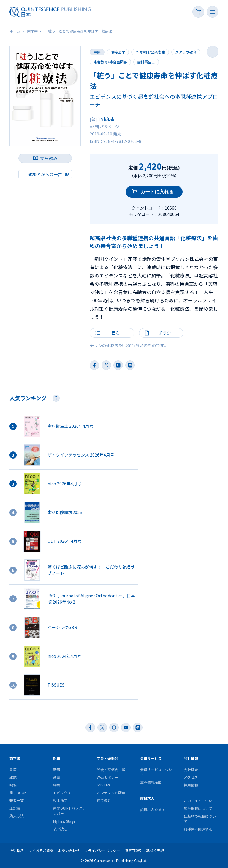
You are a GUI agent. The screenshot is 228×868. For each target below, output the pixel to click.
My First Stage (64, 821)
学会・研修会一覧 (111, 769)
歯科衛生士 (146, 62)
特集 (57, 785)
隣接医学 (118, 52)
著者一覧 (17, 800)
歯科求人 (147, 798)
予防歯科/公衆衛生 (150, 52)
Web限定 (60, 800)
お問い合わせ (69, 850)
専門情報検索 (151, 782)
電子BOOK (18, 793)
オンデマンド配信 (111, 793)
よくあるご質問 (41, 850)
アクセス (191, 777)
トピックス (62, 793)
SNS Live (104, 785)
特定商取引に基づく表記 (144, 850)
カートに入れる (157, 192)
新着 (57, 769)
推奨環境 (17, 850)
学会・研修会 (107, 758)
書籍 (97, 52)
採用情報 (191, 785)
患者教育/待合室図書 (110, 62)
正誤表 (15, 808)
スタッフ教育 (186, 52)
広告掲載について (198, 808)
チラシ (165, 333)
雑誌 (13, 777)
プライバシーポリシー (102, 850)
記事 (57, 758)
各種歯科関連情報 (198, 829)
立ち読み (49, 158)
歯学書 (15, 758)
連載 (57, 777)
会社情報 (191, 758)
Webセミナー (108, 777)
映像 (13, 785)
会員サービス (151, 758)
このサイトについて (200, 801)
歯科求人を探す (153, 809)
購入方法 (17, 816)
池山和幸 (106, 119)
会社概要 (191, 769)
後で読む (60, 829)
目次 (115, 333)
